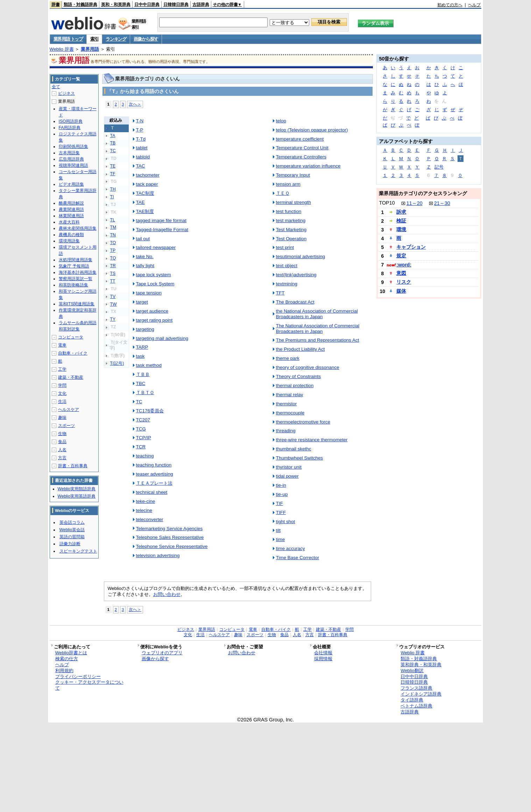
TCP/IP (144, 438)
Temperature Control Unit (302, 148)
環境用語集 (69, 241)
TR (113, 266)
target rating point (154, 320)
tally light (145, 266)
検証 (401, 221)
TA (113, 136)
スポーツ (66, 426)
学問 (62, 385)
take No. (145, 257)
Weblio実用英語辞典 (77, 496)
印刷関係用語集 (73, 147)
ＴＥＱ (283, 193)
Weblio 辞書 (62, 49)
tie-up (282, 494)
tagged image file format (161, 220)
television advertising (158, 555)
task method (149, 365)
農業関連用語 (71, 209)
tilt (278, 530)
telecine (144, 510)
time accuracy (291, 549)
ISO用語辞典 (71, 121)
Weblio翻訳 (412, 671)
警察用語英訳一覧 (76, 279)
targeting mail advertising (162, 338)
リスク (404, 282)
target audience (152, 311)
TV (113, 297)
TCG (141, 429)
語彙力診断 (70, 544)
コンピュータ (71, 337)
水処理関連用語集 (76, 260)
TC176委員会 (150, 411)
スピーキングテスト (78, 551)
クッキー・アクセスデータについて (89, 685)
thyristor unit (289, 467)
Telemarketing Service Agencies (169, 529)
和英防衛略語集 (73, 285)
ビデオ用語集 (71, 184)
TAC (141, 166)
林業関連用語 (71, 216)
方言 (62, 458)
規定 (401, 256)
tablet (142, 148)
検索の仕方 (67, 659)
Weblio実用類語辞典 (77, 489)
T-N (140, 121)
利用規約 (64, 671)
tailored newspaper (156, 247)
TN (113, 235)
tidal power (287, 476)
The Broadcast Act (295, 302)
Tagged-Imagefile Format (162, 230)
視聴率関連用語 (73, 165)
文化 (62, 393)
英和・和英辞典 (116, 5)
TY (113, 319)
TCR (141, 447)
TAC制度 (145, 193)
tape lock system (154, 275)
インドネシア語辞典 (421, 694)
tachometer (148, 175)
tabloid (143, 157)
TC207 (143, 420)
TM (113, 227)
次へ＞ (135, 104)
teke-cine (146, 501)
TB (113, 143)
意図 (401, 273)
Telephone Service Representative (172, 546)
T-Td (141, 139)
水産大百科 (69, 222)
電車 (62, 345)
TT (113, 281)
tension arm (288, 184)
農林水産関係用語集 (78, 228)
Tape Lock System (155, 284)
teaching (145, 456)
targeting (145, 329)
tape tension (149, 293)
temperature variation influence (308, 166)
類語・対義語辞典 (80, 5)
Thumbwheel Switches (300, 458)
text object (287, 266)
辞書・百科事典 (73, 466)
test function (289, 211)
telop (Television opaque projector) (312, 130)
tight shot (286, 522)
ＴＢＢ (143, 374)
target (142, 302)
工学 (62, 369)
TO (113, 243)
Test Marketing (291, 230)
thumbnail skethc (294, 449)
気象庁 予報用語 (74, 266)
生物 (62, 434)
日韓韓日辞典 (176, 5)
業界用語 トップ (68, 39)
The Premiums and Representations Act (318, 340)
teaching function (154, 465)
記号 (439, 167)
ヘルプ (474, 5)
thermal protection (295, 386)
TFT (280, 293)
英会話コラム (72, 522)
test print (285, 247)
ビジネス (66, 93)
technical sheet (152, 492)
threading (286, 431)
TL (113, 220)
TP (113, 250)
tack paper (147, 184)
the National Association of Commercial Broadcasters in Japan (317, 314)
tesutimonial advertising (301, 257)
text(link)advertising (296, 275)
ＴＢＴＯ (145, 393)
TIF (279, 503)
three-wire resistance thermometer (312, 440)
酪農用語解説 (71, 203)
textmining (287, 284)
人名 (62, 450)
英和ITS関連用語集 (77, 304)
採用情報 (323, 659)
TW (114, 304)
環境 (401, 229)
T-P (140, 130)
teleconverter (150, 519)
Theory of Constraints (299, 376)
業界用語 (90, 49)
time (280, 539)
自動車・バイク (73, 353)
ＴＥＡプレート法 (154, 483)
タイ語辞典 (412, 700)
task (140, 356)
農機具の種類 (71, 235)
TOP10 (387, 203)
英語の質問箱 (72, 537)
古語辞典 (201, 5)
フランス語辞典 (416, 688)
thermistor (286, 404)
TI (112, 197)
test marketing (291, 220)
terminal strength (293, 202)
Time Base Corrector (298, 558)
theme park (288, 358)
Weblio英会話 (72, 530)
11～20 (415, 203)
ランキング (116, 39)
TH (113, 189)
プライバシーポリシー (78, 676)
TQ (113, 258)
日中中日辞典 (147, 5)
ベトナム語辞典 (416, 706)
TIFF (281, 512)
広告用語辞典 (71, 159)
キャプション (411, 247)
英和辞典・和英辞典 (421, 665)
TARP (142, 347)
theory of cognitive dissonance (308, 367)
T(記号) (117, 363)
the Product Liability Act (300, 349)
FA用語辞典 (70, 128)
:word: (404, 265)
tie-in (281, 485)
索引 (94, 39)
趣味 (62, 418)
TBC (141, 383)
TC (113, 151)
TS (113, 273)
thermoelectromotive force (303, 422)
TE (113, 166)
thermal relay (290, 395)
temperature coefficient (300, 139)
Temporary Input (293, 175)
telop (281, 121)
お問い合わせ (167, 594)
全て (56, 87)
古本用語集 (69, 153)
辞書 (56, 5)
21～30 (442, 203)
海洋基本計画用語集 (78, 272)
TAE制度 (145, 211)
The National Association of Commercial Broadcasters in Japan (318, 329)
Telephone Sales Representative (170, 537)
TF (113, 174)
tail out (143, 239)
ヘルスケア (69, 409)
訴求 (401, 212)
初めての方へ (450, 5)
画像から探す (146, 39)
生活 (62, 401)
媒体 (401, 291)
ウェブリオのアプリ (162, 653)
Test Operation (291, 239)
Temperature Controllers (301, 157)
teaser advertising (155, 474)
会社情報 (323, 653)
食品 (62, 442)
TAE (140, 202)
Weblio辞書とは (71, 653)
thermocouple (290, 413)
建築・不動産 (71, 377)
